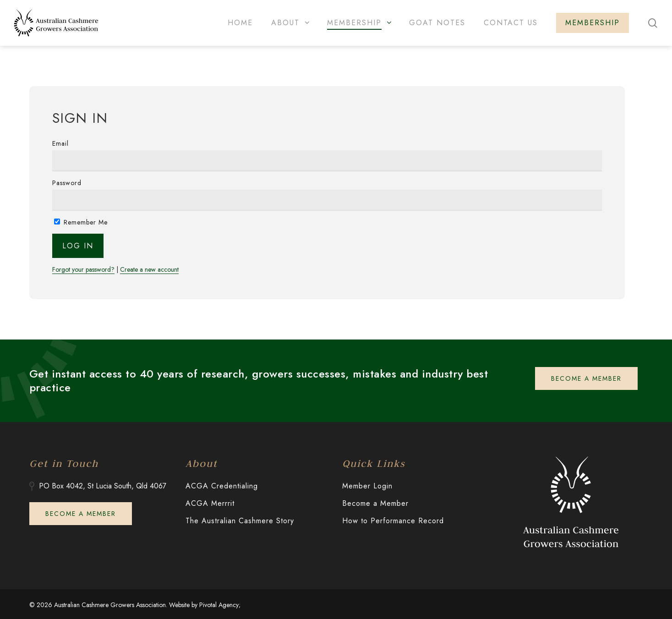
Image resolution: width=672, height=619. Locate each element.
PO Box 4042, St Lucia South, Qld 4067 (103, 486)
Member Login (367, 486)
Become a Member (375, 503)
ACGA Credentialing (222, 486)
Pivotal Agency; (220, 605)
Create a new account (149, 270)
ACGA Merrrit (210, 503)
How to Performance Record (393, 521)
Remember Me (81, 222)
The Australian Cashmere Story (240, 521)
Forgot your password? (83, 270)
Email (60, 143)
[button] (586, 378)
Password (67, 183)
